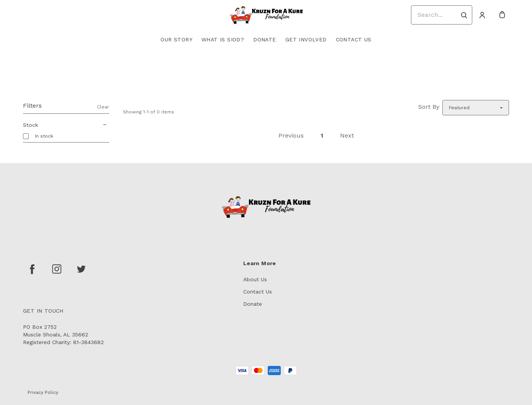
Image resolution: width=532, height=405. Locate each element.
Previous (291, 135)
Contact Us (354, 39)
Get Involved (306, 39)
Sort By (429, 107)
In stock (44, 136)
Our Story (176, 39)
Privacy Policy (43, 392)
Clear (103, 107)
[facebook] (32, 269)
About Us (255, 279)
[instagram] (57, 269)
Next (347, 135)
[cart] (502, 15)
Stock (66, 125)
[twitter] (81, 269)
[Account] (482, 15)
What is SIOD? (223, 39)
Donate (264, 39)
